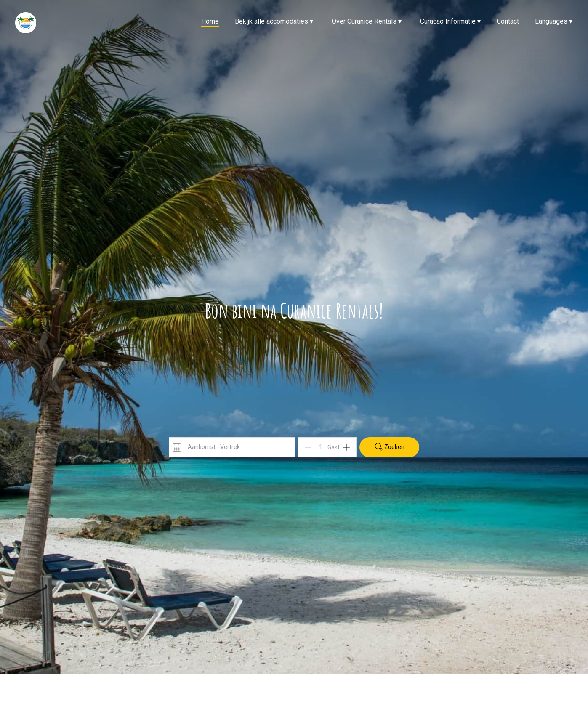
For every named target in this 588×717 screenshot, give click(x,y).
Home (210, 21)
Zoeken (389, 447)
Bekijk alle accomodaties (274, 21)
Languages (554, 21)
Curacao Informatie (450, 21)
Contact (508, 21)
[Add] (346, 447)
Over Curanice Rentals (367, 21)
